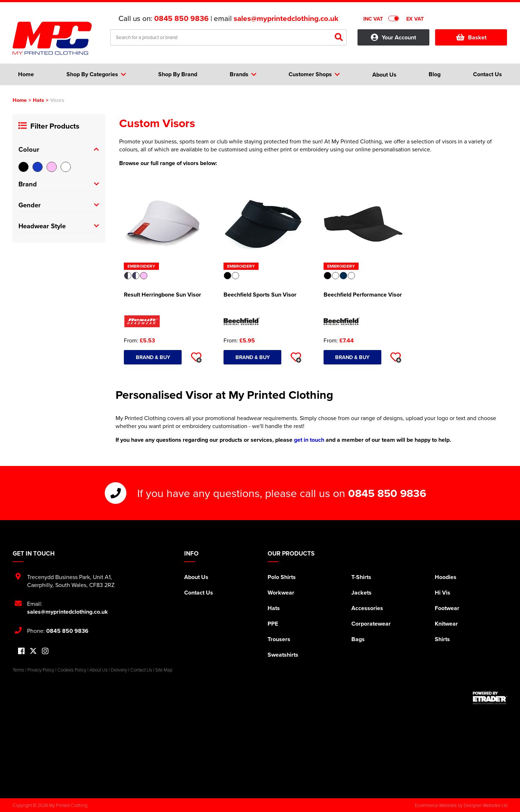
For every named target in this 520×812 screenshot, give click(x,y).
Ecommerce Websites (436, 805)
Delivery (119, 670)
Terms (18, 670)
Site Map (164, 670)
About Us (196, 577)
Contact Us (199, 593)
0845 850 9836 (181, 18)
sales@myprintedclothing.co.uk (286, 18)
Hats (38, 100)
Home (20, 100)
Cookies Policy (72, 670)
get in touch (309, 440)
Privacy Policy (41, 670)
